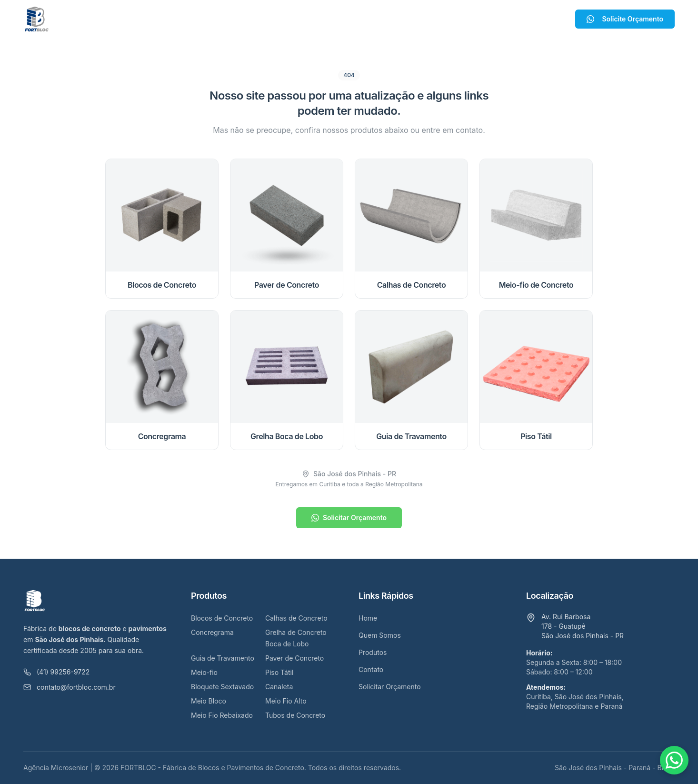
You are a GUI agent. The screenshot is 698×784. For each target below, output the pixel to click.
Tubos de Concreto (295, 715)
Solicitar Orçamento (349, 518)
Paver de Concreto (294, 658)
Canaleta (279, 687)
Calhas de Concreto (296, 618)
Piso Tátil (279, 672)
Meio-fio (204, 672)
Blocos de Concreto (222, 618)
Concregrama (212, 632)
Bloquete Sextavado (222, 687)
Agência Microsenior (56, 768)
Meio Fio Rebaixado (222, 715)
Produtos (341, 19)
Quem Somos (280, 19)
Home (230, 19)
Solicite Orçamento (625, 19)
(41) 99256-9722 (56, 672)
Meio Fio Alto (286, 701)
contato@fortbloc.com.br (70, 687)
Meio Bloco (209, 701)
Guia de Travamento (223, 658)
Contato (392, 19)
